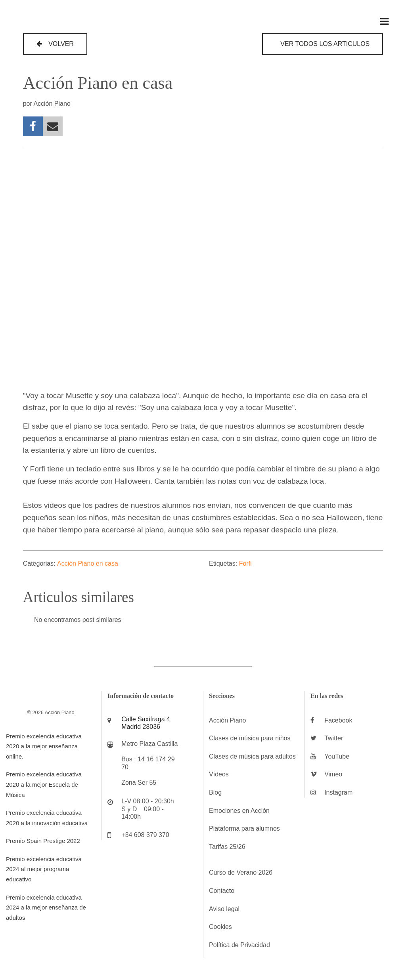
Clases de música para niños (250, 738)
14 (141, 759)
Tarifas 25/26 (227, 847)
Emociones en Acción (239, 811)
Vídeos (219, 774)
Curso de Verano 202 (239, 872)
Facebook (338, 720)
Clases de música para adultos (252, 756)
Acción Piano (227, 720)
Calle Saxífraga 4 (146, 719)
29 (171, 759)
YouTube (337, 756)
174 (161, 759)
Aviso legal (224, 909)
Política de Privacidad (239, 945)
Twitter (334, 738)
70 (125, 767)
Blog (215, 792)
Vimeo (333, 774)
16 (150, 759)
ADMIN (20, 935)
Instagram (338, 792)
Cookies (220, 927)
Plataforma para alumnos (244, 828)
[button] (55, 44)
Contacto (222, 891)
